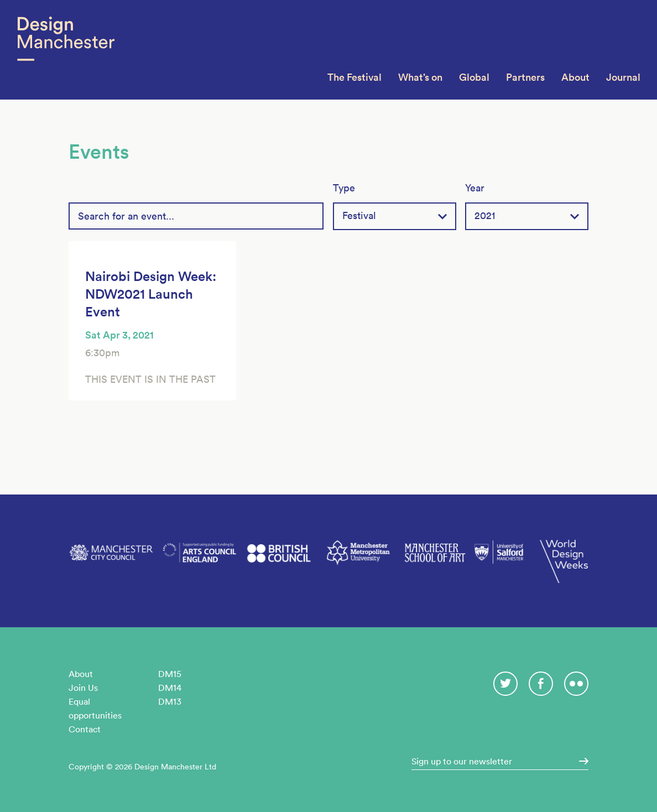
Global (474, 77)
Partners (525, 77)
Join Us (83, 688)
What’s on (420, 77)
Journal (623, 77)
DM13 (170, 701)
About (575, 77)
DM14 (170, 688)
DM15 (170, 674)
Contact (85, 729)
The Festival (354, 77)
